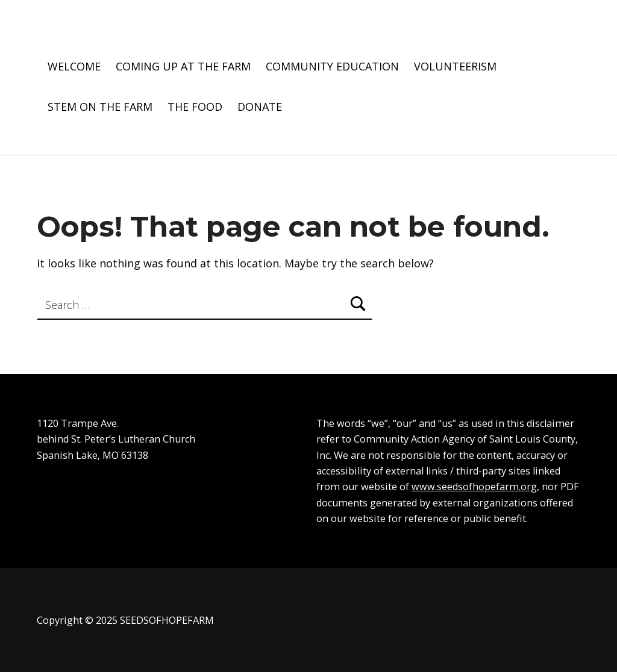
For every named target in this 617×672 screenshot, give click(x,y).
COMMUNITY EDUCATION (332, 66)
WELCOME (74, 66)
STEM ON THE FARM (100, 107)
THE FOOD (195, 107)
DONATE (260, 107)
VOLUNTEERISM (455, 66)
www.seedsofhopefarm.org (474, 487)
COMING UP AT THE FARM (183, 66)
